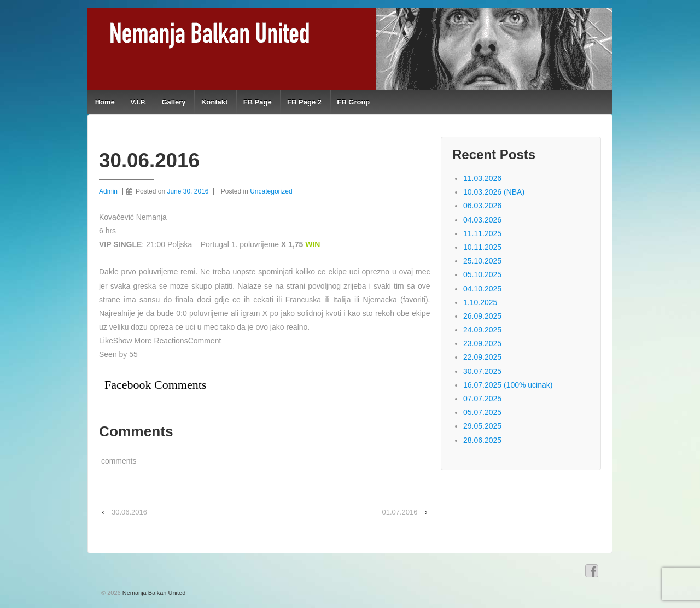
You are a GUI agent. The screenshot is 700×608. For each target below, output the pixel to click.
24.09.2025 (482, 330)
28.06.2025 (482, 440)
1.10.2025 (480, 302)
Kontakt (214, 102)
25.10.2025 (482, 261)
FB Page (258, 102)
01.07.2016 (399, 512)
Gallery (173, 102)
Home (105, 102)
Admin (108, 191)
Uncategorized (271, 191)
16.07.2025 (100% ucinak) (508, 385)
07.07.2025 (482, 399)
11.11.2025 (482, 233)
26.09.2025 (482, 316)
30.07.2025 (482, 371)
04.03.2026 (482, 220)
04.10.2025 (482, 289)
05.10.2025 (482, 274)
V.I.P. (138, 102)
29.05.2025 (482, 426)
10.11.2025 (482, 247)
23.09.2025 (482, 343)
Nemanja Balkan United (153, 593)
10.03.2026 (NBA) (494, 192)
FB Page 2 (304, 102)
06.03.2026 (482, 206)
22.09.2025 (482, 357)
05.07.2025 (482, 412)
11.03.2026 (482, 178)
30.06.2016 (129, 512)
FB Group (353, 102)
